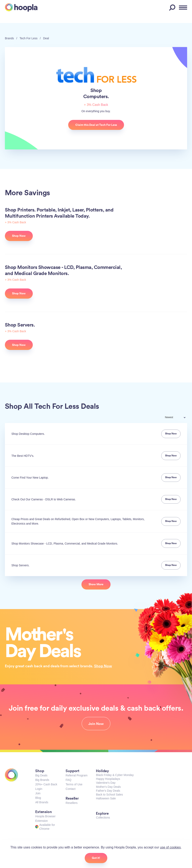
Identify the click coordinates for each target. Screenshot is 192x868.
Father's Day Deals (108, 791)
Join (38, 793)
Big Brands (42, 780)
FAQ (68, 780)
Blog (38, 798)
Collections (103, 818)
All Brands (42, 802)
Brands (9, 38)
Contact (70, 789)
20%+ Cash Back (46, 784)
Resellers (71, 803)
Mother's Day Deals (108, 787)
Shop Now (103, 666)
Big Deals (41, 775)
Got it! (96, 858)
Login (39, 789)
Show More (96, 584)
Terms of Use (74, 784)
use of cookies (170, 847)
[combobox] (178, 418)
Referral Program (76, 775)
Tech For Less (29, 38)
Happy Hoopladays (108, 779)
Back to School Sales (109, 795)
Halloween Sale (106, 798)
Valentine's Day (106, 783)
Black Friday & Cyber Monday (115, 775)
